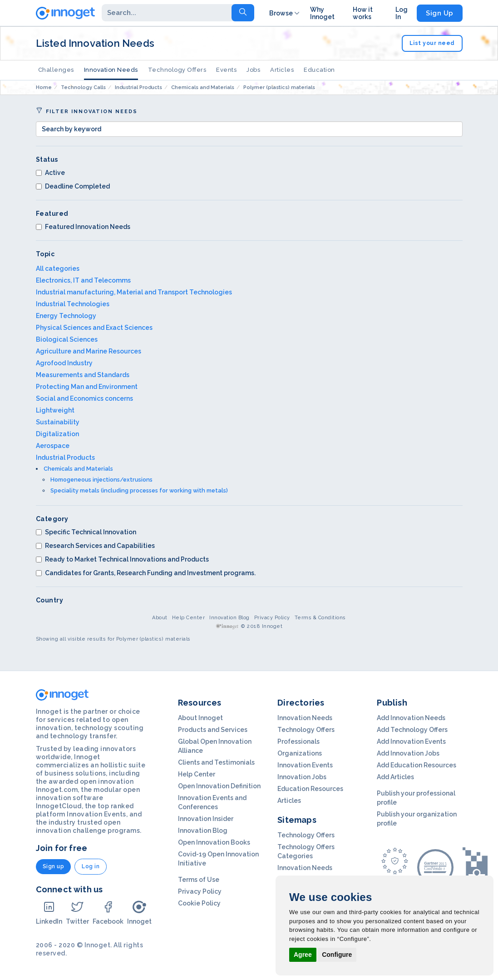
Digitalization (57, 434)
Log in (91, 866)
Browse (285, 13)
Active (50, 173)
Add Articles (395, 777)
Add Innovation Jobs (408, 753)
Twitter (77, 913)
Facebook (108, 913)
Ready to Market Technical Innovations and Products (122, 559)
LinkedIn (49, 913)
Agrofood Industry (64, 363)
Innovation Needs (111, 70)
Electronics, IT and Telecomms (83, 280)
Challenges (56, 70)
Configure (337, 955)
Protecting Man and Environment (87, 387)
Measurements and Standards (83, 375)
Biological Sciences (67, 339)
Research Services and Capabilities (95, 546)
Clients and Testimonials (216, 762)
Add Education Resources (417, 765)
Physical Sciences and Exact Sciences (94, 328)
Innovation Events (305, 765)
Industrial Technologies (73, 304)
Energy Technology (66, 316)
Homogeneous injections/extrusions (101, 480)
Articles (282, 70)
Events (226, 70)
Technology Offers (177, 70)
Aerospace (53, 446)
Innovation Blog (229, 618)
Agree (303, 955)
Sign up (54, 866)
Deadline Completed (73, 186)
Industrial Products (65, 458)
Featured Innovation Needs (83, 227)
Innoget (139, 913)
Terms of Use (199, 880)
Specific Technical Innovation (86, 532)
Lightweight (55, 410)
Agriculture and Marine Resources (89, 351)
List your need (432, 43)
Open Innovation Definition (219, 786)
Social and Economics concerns (84, 398)
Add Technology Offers (412, 730)
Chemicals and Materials (78, 469)
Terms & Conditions (320, 618)
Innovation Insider (206, 819)
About (160, 618)
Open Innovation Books (214, 842)
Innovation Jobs (302, 777)
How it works (363, 13)
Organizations (300, 753)
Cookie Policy (199, 903)
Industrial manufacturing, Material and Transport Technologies (134, 292)
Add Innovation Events (411, 741)
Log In (402, 13)
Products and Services (213, 730)
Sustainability (58, 422)
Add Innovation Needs (411, 718)
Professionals (298, 741)
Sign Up (440, 13)
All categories (58, 269)
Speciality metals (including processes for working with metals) (139, 490)
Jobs (253, 70)
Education (319, 70)
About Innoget (200, 718)
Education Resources (310, 789)
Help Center (189, 618)
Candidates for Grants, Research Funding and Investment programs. (146, 573)
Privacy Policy (272, 618)
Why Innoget (322, 13)
